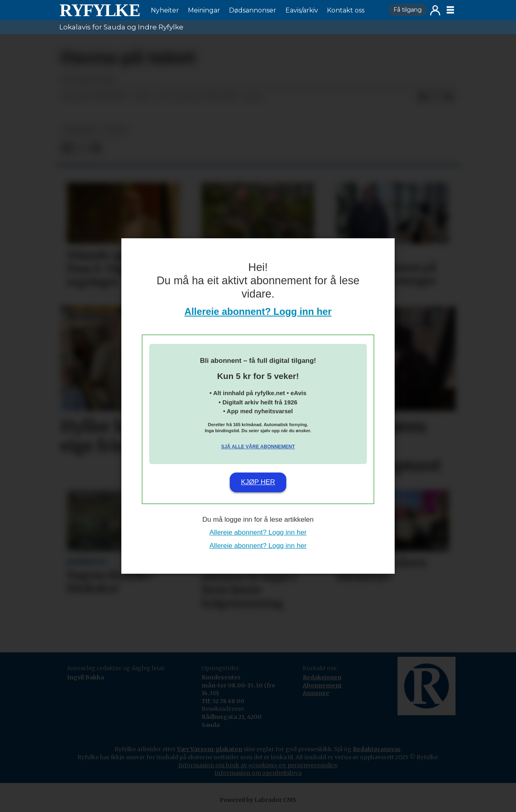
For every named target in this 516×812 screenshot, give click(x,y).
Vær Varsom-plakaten (210, 749)
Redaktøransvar (377, 749)
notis (116, 130)
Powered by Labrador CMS (258, 800)
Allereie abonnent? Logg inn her (258, 311)
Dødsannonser (253, 10)
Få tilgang (408, 10)
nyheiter (80, 130)
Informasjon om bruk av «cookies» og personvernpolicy (258, 765)
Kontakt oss (346, 10)
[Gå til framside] (100, 10)
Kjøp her (258, 482)
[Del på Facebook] (423, 97)
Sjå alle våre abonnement (258, 447)
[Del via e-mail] (449, 97)
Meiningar (204, 10)
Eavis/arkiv (302, 10)
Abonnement (322, 685)
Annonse (316, 693)
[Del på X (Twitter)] (436, 97)
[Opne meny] (450, 10)
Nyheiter (165, 10)
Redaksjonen (322, 677)
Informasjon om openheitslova (258, 773)
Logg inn (435, 10)
